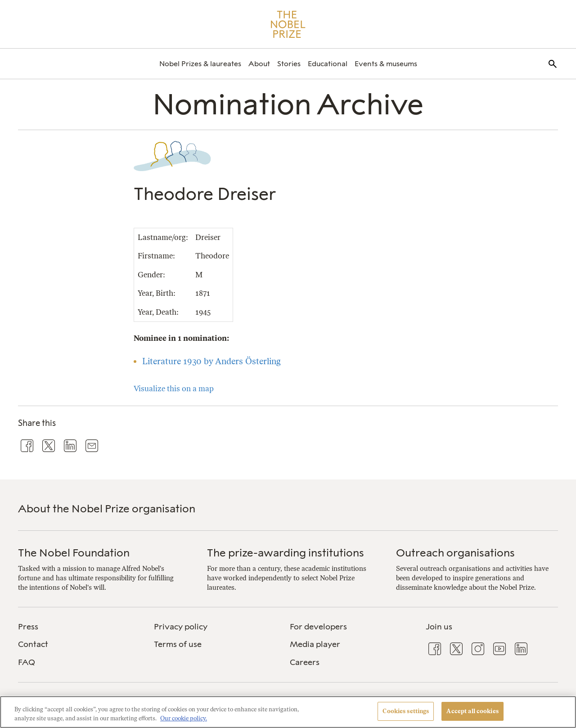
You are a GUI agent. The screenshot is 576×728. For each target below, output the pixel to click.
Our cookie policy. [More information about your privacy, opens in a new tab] (184, 718)
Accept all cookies (472, 711)
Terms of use (178, 644)
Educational (328, 64)
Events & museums (386, 64)
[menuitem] (200, 64)
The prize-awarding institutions (286, 553)
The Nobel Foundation (74, 553)
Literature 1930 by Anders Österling (211, 361)
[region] (288, 712)
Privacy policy (181, 627)
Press (28, 627)
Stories (289, 64)
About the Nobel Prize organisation (107, 509)
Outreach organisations (455, 553)
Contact (33, 644)
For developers (318, 627)
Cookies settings (406, 711)
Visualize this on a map (174, 389)
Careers (305, 662)
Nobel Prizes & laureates (200, 64)
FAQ (27, 662)
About (259, 64)
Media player (315, 644)
